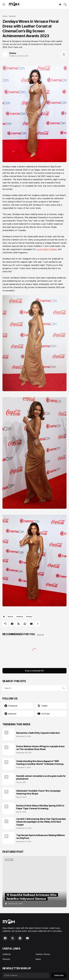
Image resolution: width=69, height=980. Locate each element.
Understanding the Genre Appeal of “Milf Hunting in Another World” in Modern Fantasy (40, 763)
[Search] (65, 4)
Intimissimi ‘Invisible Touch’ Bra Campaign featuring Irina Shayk (38, 792)
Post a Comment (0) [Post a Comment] (34, 671)
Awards (13, 16)
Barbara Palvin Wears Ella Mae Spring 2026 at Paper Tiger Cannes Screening (40, 807)
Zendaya (29, 617)
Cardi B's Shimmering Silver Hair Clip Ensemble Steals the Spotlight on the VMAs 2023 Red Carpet (41, 822)
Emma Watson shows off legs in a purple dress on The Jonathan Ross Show (40, 748)
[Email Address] (26, 975)
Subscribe (59, 975)
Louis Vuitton (43, 249)
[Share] (64, 54)
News (38, 959)
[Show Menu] (4, 4)
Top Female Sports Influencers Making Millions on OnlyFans (41, 837)
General (6, 959)
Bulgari (53, 249)
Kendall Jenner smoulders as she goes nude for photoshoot (41, 777)
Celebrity (20, 617)
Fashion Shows (43, 954)
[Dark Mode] (60, 4)
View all (40, 635)
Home (5, 16)
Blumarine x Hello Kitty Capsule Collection (38, 733)
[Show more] (38, 624)
